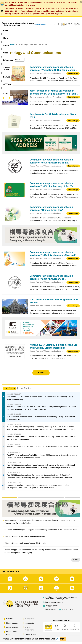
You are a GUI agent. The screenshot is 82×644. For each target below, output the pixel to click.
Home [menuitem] (6, 31)
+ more (76, 562)
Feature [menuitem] (7, 35)
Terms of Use (31, 636)
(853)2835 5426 (68, 611)
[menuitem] (15, 31)
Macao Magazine (13, 625)
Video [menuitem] (35, 31)
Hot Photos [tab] (26, 390)
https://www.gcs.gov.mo (54, 604)
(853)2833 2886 (51, 611)
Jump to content (41, 24)
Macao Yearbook (13, 629)
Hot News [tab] (10, 390)
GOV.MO (10, 621)
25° (70, 24)
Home (4, 46)
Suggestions (30, 621)
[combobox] (13, 61)
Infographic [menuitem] (47, 31)
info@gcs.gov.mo (52, 608)
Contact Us (30, 625)
